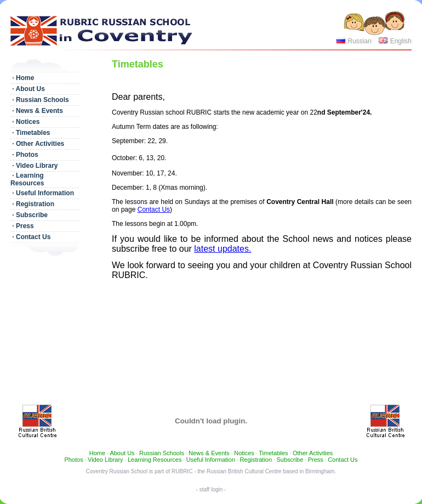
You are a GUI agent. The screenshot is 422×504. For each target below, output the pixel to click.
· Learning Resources (27, 179)
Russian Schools (162, 453)
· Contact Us (30, 237)
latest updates (221, 249)
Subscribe (290, 460)
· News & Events (37, 111)
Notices (244, 453)
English (401, 41)
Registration (256, 460)
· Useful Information (42, 193)
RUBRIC (182, 471)
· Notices (25, 122)
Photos (73, 460)
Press (316, 460)
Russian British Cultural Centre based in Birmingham (270, 471)
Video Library (105, 460)
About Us (122, 453)
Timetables (273, 453)
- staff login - (211, 489)
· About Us (28, 89)
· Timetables (30, 133)
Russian (359, 41)
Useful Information (211, 460)
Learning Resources (155, 460)
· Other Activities (37, 144)
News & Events (209, 453)
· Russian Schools (40, 100)
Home (97, 453)
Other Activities (313, 453)
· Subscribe (29, 215)
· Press (22, 226)
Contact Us (154, 209)
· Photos (24, 155)
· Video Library (34, 166)
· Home (22, 78)
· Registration (32, 204)
